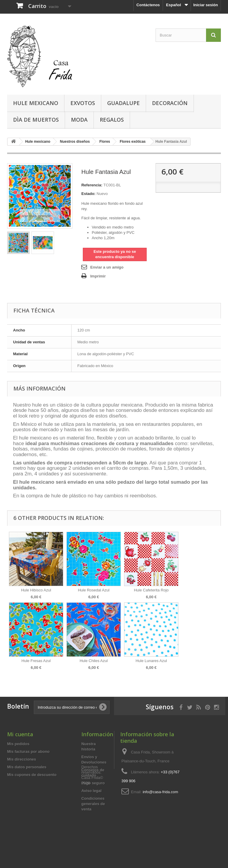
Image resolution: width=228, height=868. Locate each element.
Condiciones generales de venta (93, 804)
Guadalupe (123, 103)
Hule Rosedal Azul (94, 590)
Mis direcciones (22, 759)
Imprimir (98, 276)
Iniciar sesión (206, 5)
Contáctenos (148, 5)
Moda (79, 120)
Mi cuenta (20, 734)
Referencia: (92, 185)
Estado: (88, 194)
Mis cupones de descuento (32, 775)
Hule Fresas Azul (36, 661)
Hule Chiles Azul (94, 661)
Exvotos (83, 103)
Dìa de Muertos (36, 120)
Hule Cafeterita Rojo (151, 590)
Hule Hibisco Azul (36, 590)
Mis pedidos (18, 744)
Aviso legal (91, 791)
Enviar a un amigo (107, 267)
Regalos (112, 120)
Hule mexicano (36, 103)
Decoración (170, 103)
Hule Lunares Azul (151, 661)
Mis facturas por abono (28, 752)
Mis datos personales (27, 767)
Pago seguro (93, 783)
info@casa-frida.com (160, 792)
